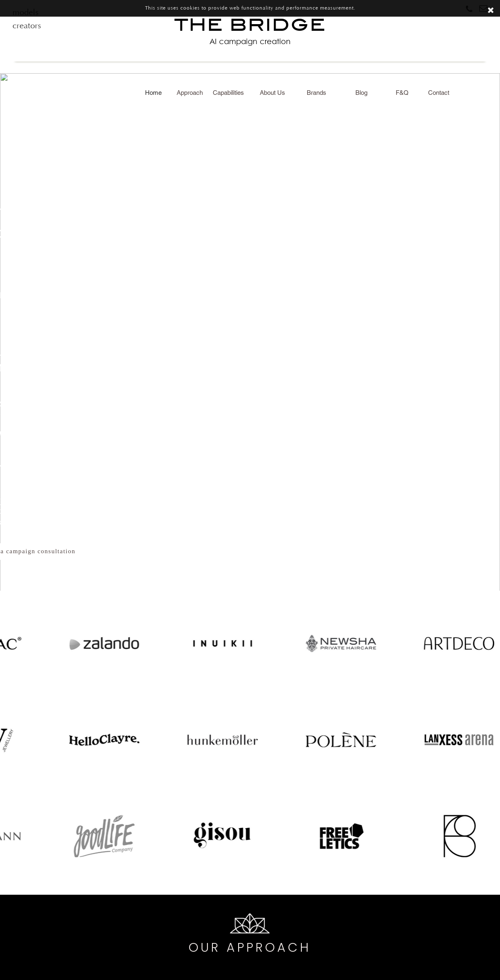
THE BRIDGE (250, 31)
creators (27, 26)
